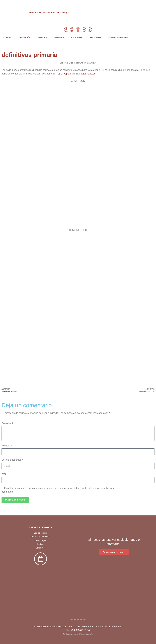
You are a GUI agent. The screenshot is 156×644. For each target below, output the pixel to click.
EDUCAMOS (77, 38)
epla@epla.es (65, 74)
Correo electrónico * (12, 460)
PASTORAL (59, 38)
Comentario (8, 423)
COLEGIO (8, 38)
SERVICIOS (42, 38)
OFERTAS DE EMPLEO (118, 38)
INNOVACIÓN (25, 38)
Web (4, 474)
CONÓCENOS (95, 38)
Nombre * (7, 446)
